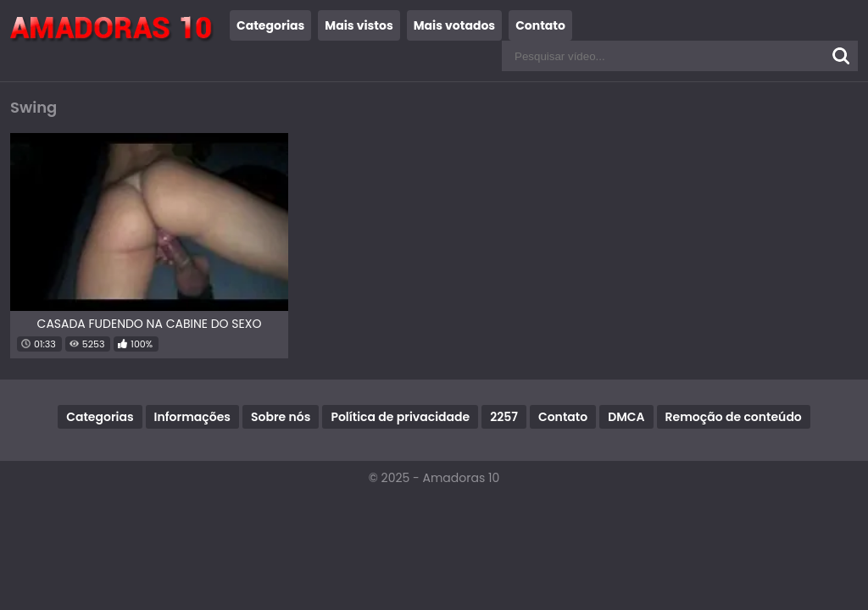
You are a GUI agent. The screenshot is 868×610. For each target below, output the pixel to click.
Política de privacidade (400, 417)
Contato (540, 25)
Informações (192, 417)
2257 (504, 417)
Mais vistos (359, 25)
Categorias (270, 25)
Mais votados (454, 25)
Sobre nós (281, 417)
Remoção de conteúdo (734, 417)
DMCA (626, 417)
